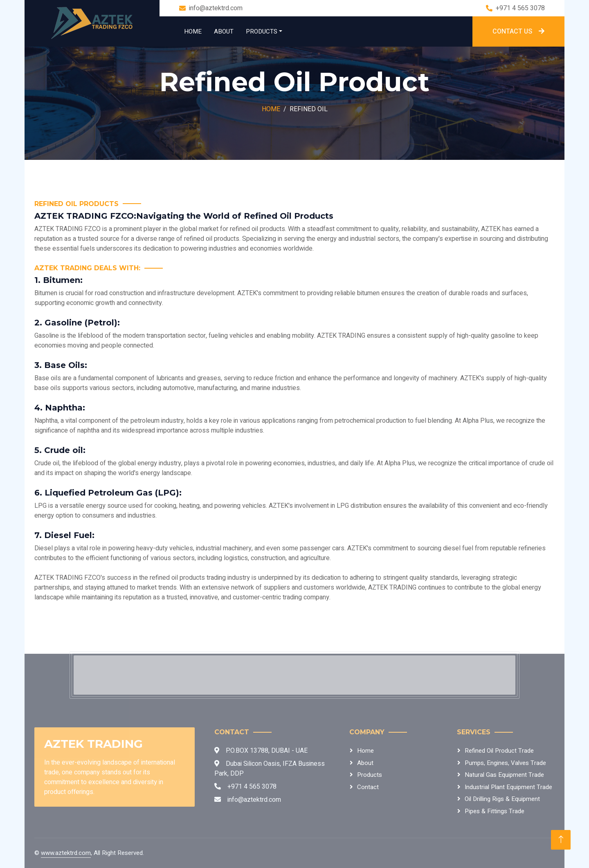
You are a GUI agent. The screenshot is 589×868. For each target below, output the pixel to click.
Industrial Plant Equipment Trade (508, 787)
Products (262, 31)
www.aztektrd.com (66, 853)
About (224, 31)
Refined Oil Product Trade (499, 751)
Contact (368, 787)
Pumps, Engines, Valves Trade (505, 763)
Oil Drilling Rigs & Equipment (502, 799)
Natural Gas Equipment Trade (504, 775)
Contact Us (518, 31)
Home (193, 31)
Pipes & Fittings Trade (495, 811)
